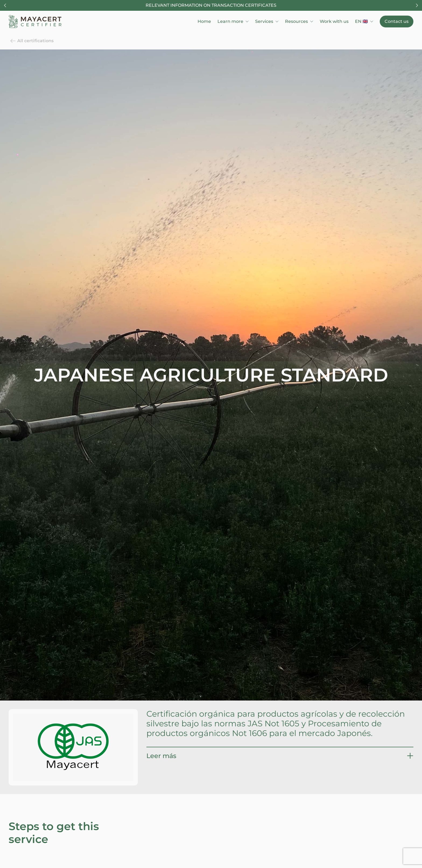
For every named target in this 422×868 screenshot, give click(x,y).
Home (204, 21)
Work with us (334, 21)
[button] (280, 756)
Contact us (397, 21)
